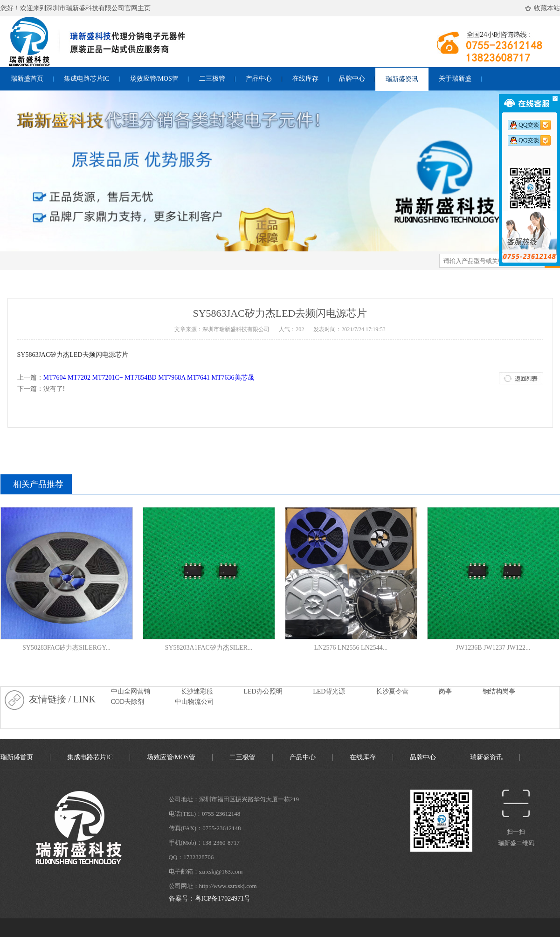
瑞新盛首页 (27, 79)
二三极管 (212, 79)
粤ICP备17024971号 (223, 899)
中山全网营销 (131, 691)
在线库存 (305, 79)
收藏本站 (544, 9)
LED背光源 (329, 691)
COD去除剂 (128, 702)
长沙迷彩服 (197, 691)
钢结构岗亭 (499, 691)
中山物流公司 (194, 702)
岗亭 (445, 691)
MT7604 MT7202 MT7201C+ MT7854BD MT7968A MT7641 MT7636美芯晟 (149, 378)
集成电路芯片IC (87, 79)
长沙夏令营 (392, 691)
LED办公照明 (263, 691)
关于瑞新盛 (455, 79)
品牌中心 (352, 79)
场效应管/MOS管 (154, 79)
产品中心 (259, 79)
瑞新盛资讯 (402, 79)
